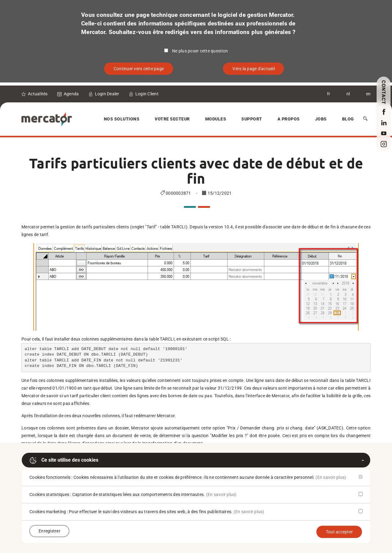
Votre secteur (172, 119)
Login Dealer (107, 94)
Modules (216, 119)
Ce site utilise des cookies (64, 460)
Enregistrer (49, 531)
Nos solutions (122, 119)
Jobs (321, 119)
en (368, 94)
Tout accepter (339, 532)
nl (348, 94)
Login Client (147, 94)
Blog (348, 119)
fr (329, 94)
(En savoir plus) (331, 477)
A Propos (289, 119)
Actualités (38, 94)
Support (252, 119)
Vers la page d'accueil (254, 69)
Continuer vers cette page (139, 69)
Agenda (71, 94)
